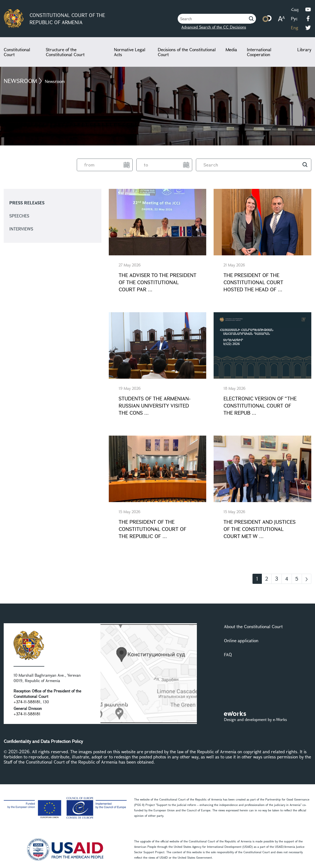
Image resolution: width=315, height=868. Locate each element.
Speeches (19, 216)
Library (304, 49)
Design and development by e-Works (255, 719)
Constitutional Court (17, 52)
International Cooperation (259, 52)
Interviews (21, 229)
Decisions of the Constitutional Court (187, 52)
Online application (241, 640)
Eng (295, 28)
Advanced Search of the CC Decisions (214, 27)
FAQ (228, 655)
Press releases (27, 203)
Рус (294, 18)
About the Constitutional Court (253, 626)
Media (231, 49)
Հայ (295, 9)
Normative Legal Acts (130, 52)
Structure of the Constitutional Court (65, 52)
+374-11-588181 (27, 702)
